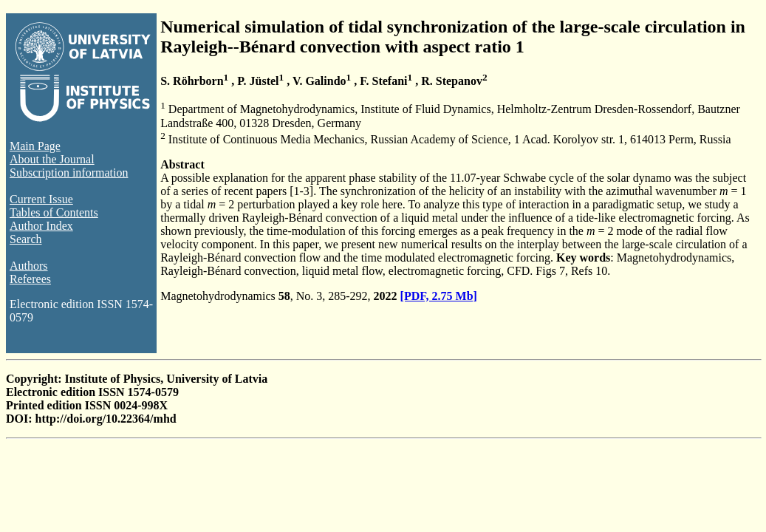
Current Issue (41, 199)
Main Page (35, 146)
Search (26, 239)
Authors (29, 266)
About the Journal (52, 159)
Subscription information (69, 173)
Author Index (41, 226)
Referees (30, 279)
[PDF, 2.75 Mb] (439, 296)
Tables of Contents (54, 212)
